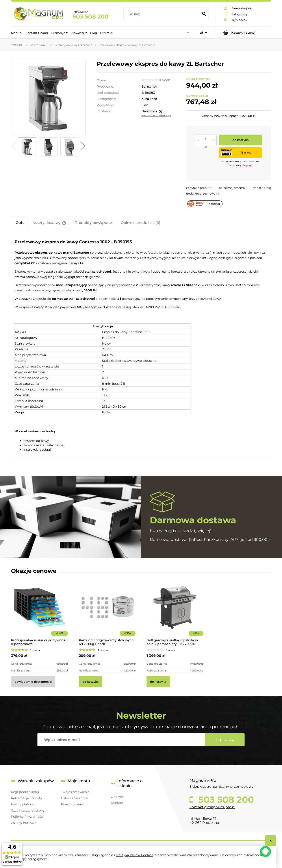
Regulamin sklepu (25, 792)
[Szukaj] (204, 14)
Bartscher (149, 86)
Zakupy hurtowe (24, 823)
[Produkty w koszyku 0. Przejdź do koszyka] (244, 33)
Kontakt (117, 803)
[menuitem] (17, 33)
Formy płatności (24, 804)
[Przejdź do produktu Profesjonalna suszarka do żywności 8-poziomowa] (39, 614)
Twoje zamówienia (75, 792)
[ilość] (206, 140)
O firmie (117, 797)
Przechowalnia (72, 804)
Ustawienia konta (74, 798)
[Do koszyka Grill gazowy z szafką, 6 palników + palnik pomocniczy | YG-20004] (158, 682)
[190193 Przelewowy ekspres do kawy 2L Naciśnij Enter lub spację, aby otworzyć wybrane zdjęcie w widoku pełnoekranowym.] (48, 97)
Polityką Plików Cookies (135, 855)
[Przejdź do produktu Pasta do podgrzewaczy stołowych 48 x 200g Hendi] (107, 614)
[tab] (20, 223)
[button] (14, 147)
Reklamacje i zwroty (27, 798)
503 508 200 (91, 17)
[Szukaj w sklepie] (162, 14)
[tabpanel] (141, 344)
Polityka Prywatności (27, 817)
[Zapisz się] (225, 740)
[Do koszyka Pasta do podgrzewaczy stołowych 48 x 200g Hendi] (91, 682)
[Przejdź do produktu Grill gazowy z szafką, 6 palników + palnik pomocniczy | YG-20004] (175, 614)
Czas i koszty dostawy (28, 810)
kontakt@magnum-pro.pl (212, 807)
